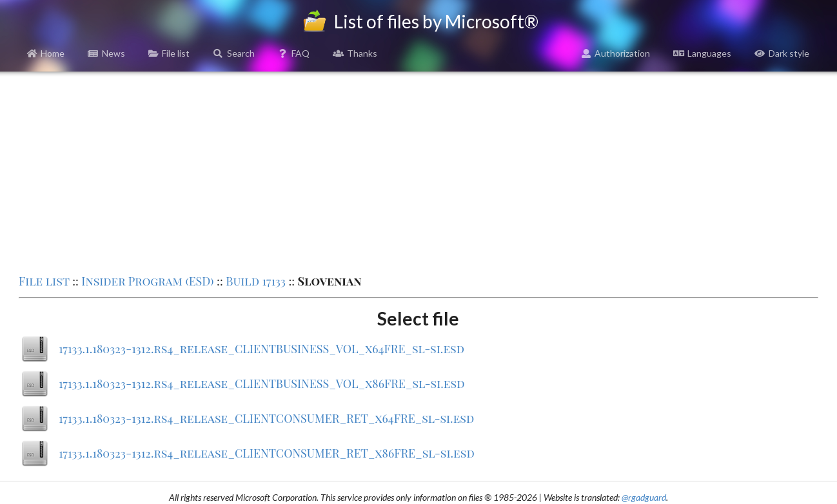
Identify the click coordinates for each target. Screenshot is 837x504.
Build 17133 (256, 281)
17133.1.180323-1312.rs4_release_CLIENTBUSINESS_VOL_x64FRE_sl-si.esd (261, 349)
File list (169, 53)
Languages (702, 53)
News (106, 53)
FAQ (294, 53)
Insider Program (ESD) (147, 281)
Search (234, 53)
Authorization (616, 53)
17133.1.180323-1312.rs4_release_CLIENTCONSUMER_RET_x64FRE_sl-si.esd (266, 418)
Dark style (782, 53)
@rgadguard (644, 497)
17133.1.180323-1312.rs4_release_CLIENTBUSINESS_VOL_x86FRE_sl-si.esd (262, 383)
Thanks (355, 53)
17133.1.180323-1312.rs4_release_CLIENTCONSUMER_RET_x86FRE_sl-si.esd (267, 453)
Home (46, 53)
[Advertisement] (418, 171)
